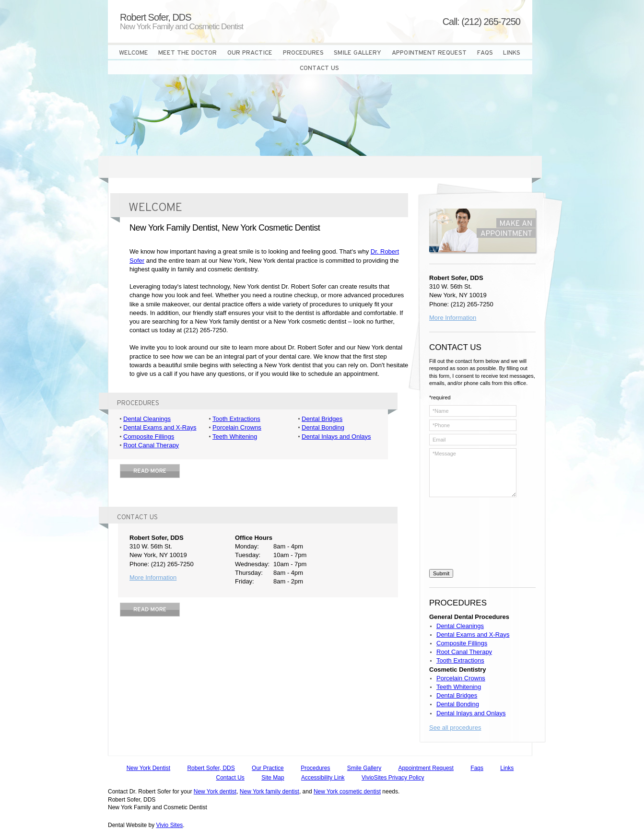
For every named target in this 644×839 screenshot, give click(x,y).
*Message (473, 473)
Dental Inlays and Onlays (336, 437)
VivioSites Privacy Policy (393, 778)
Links (507, 768)
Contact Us (230, 778)
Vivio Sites (170, 825)
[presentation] (468, 535)
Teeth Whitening (235, 437)
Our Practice (268, 768)
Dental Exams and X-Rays (160, 427)
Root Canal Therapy (151, 445)
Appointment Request (426, 768)
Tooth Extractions (236, 419)
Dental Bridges (322, 419)
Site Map (273, 778)
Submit (441, 573)
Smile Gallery (364, 768)
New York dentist (215, 792)
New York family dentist (269, 792)
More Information (153, 577)
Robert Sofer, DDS (211, 768)
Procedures (315, 768)
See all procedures (455, 728)
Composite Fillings (149, 437)
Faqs (477, 768)
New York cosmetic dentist (347, 792)
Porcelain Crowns (237, 427)
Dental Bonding (323, 427)
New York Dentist (148, 768)
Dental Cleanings (147, 419)
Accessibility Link (323, 778)
